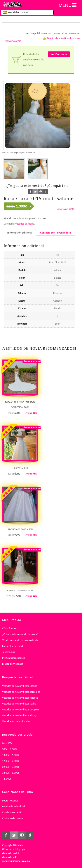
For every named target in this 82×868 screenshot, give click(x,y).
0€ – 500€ (7, 743)
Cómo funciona (10, 628)
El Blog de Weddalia (13, 664)
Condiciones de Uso (13, 812)
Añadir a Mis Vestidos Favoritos (63, 38)
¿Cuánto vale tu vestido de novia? (20, 634)
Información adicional (20, 233)
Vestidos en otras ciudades (16, 721)
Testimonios (9, 652)
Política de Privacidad (13, 807)
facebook (30, 192)
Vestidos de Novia (25, 224)
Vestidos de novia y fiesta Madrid (20, 686)
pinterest (41, 192)
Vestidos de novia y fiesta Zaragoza (21, 710)
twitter (35, 192)
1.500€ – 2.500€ (11, 761)
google (46, 192)
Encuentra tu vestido (13, 646)
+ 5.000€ (7, 779)
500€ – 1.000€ (10, 749)
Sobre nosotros (10, 801)
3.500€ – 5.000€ (11, 773)
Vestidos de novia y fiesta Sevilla (19, 704)
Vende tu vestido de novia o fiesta (20, 640)
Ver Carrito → (59, 54)
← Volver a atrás (12, 41)
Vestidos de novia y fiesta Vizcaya (20, 715)
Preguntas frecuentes (13, 658)
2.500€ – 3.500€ (11, 767)
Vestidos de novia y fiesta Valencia (20, 698)
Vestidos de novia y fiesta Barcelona (21, 692)
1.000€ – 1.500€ (11, 755)
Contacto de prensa (13, 818)
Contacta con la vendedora (56, 233)
